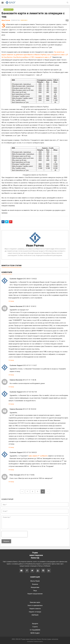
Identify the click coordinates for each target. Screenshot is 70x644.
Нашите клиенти (35, 609)
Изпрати (6, 541)
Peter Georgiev (15, 475)
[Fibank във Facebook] (27, 571)
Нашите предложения (35, 594)
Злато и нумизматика (35, 605)
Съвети (35, 627)
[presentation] (14, 534)
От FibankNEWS (35, 630)
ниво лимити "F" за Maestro (38, 456)
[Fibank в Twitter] (32, 571)
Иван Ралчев (35, 245)
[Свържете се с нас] (21, 571)
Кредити (35, 624)
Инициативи (35, 587)
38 (67, 20)
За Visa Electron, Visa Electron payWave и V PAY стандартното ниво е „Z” (27, 57)
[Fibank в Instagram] (43, 571)
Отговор (11, 301)
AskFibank (35, 615)
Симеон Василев (16, 306)
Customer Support (16, 279)
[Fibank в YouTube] (38, 571)
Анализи (35, 584)
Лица (35, 591)
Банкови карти (8, 10)
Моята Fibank (35, 581)
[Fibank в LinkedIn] (49, 571)
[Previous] (22, 491)
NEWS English (35, 633)
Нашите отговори (35, 612)
